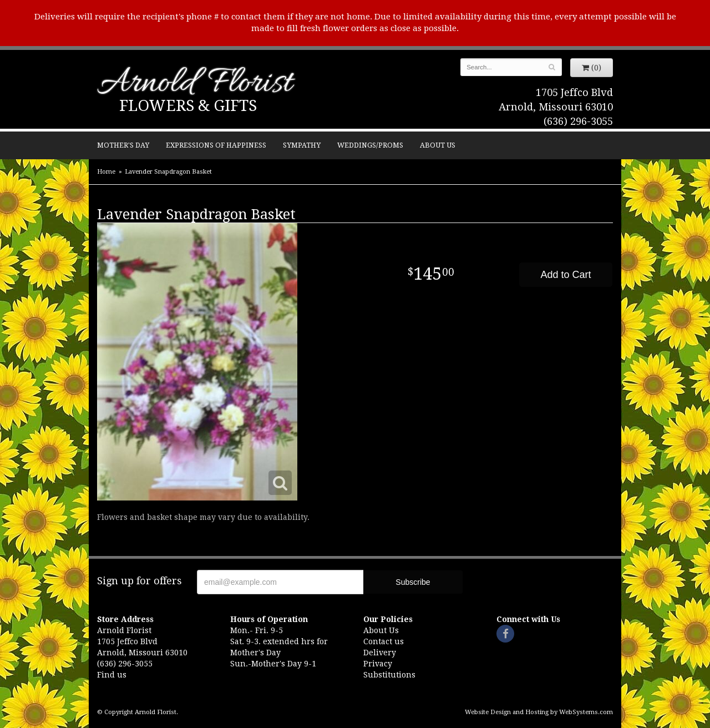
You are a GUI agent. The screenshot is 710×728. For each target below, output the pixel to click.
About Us (438, 145)
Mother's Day (123, 145)
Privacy (378, 664)
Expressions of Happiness (216, 145)
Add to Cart (566, 275)
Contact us (384, 641)
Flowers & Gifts (188, 106)
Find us (112, 675)
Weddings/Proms (370, 145)
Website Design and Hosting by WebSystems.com (539, 712)
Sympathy (302, 145)
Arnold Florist (195, 84)
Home (106, 172)
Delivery (380, 653)
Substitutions (389, 675)
